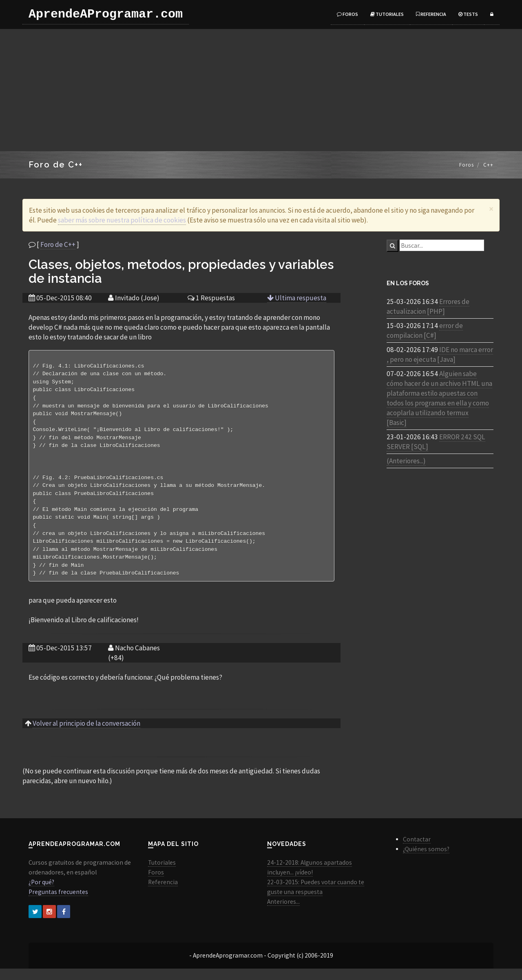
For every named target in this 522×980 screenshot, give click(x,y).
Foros (347, 14)
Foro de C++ (58, 244)
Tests (468, 14)
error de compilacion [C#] (425, 330)
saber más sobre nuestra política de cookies (122, 220)
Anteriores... (283, 913)
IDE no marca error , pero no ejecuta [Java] (440, 355)
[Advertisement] (261, 90)
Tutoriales (387, 14)
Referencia (431, 14)
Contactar (417, 851)
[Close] (491, 209)
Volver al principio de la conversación (86, 735)
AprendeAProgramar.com (106, 14)
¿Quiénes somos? (426, 860)
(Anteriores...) (406, 461)
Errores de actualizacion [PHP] (428, 306)
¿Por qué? (41, 893)
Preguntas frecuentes (58, 903)
